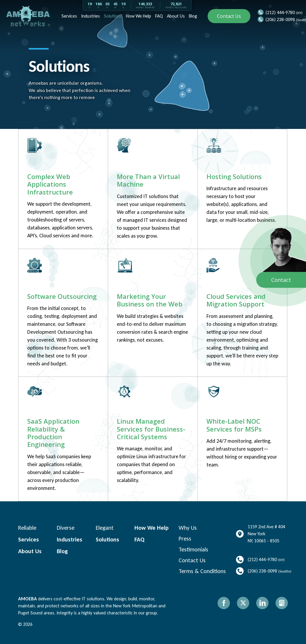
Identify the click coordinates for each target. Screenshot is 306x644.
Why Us (188, 528)
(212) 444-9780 (280, 12)
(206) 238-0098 (280, 19)
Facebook (224, 603)
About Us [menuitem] (175, 16)
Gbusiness (282, 603)
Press (185, 539)
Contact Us (229, 16)
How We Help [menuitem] (138, 16)
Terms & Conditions (202, 571)
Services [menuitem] (69, 16)
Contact (281, 280)
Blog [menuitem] (192, 16)
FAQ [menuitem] (158, 16)
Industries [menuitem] (90, 16)
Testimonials (193, 549)
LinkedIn (262, 603)
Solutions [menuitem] (112, 16)
